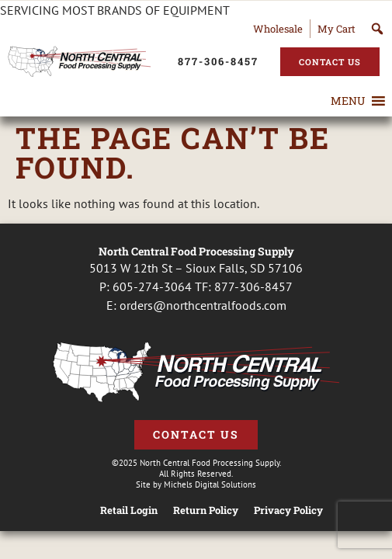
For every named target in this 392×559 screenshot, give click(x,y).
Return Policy (206, 510)
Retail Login (129, 510)
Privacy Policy (288, 510)
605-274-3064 (152, 286)
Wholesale (278, 29)
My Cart (336, 29)
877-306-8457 (253, 286)
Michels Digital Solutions (210, 484)
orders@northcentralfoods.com (203, 305)
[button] (348, 101)
